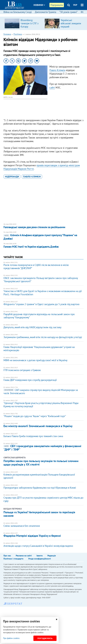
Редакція (52, 556)
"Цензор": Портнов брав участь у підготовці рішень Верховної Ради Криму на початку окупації (41, 405)
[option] (24, 23)
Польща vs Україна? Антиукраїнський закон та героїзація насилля (39, 514)
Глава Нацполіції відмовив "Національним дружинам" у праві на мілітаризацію (39, 349)
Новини (39, 5)
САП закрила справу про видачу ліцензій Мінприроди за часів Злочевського (41, 392)
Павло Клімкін (57, 70)
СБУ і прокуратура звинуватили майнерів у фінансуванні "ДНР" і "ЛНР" (42, 448)
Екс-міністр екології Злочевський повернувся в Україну (38, 426)
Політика (18, 34)
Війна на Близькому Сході (18, 12)
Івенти (40, 556)
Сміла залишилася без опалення (22, 526)
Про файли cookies (11, 638)
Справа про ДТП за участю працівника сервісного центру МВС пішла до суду (43, 499)
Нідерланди (12, 177)
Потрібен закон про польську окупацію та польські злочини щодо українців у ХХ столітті (41, 463)
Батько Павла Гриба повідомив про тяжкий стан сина (33, 436)
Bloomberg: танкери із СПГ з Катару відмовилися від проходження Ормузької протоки (31, 28)
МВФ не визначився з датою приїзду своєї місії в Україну (35, 360)
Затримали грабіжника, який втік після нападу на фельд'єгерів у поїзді (43, 337)
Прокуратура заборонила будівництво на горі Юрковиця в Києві (40, 488)
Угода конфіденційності (39, 559)
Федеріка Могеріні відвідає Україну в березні (32, 536)
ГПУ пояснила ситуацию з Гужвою (22, 370)
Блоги (46, 15)
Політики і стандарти (13, 559)
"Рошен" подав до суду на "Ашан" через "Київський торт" (35, 416)
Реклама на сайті (24, 556)
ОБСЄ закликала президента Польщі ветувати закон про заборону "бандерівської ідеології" (41, 280)
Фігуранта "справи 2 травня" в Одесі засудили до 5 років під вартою (41, 304)
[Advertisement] (43, 201)
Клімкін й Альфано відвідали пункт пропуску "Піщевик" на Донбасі (40, 237)
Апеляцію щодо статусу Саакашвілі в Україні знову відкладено (38, 546)
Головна (7, 34)
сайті (52, 88)
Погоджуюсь (45, 638)
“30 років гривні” (68, 12)
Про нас (7, 556)
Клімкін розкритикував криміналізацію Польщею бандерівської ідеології (39, 476)
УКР (75, 5)
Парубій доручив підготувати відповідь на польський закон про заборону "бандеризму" (39, 316)
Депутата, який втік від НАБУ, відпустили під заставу (32, 327)
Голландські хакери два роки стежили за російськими (34, 227)
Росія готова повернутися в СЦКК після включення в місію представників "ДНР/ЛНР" (36, 267)
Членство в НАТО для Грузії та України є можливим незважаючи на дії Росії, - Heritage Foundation (43, 293)
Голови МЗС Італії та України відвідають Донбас (31, 247)
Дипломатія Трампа (46, 12)
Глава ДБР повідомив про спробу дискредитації (30, 380)
